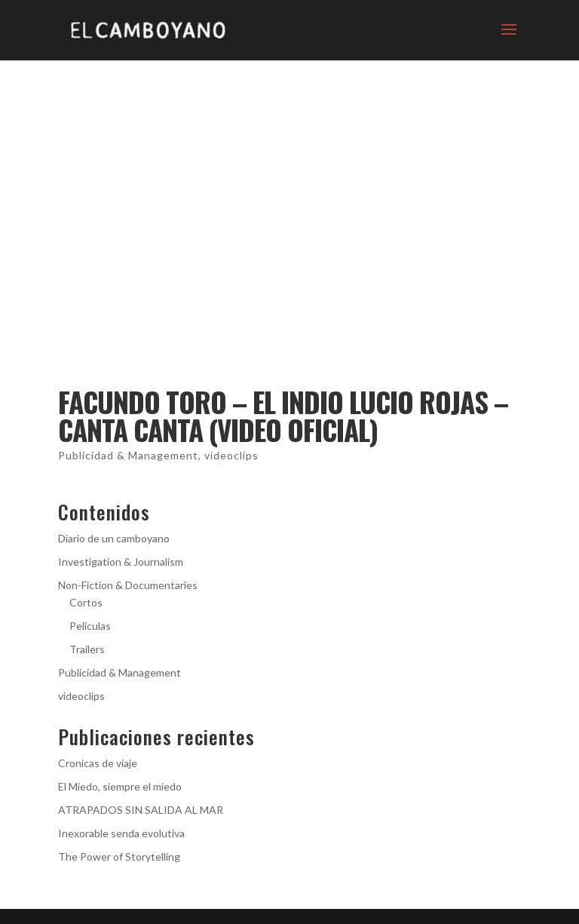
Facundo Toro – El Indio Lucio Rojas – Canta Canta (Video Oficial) (283, 416)
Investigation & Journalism (121, 562)
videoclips (231, 455)
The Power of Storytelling (119, 856)
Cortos (86, 602)
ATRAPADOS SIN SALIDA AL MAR (141, 810)
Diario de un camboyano (114, 538)
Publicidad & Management (128, 455)
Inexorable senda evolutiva (121, 833)
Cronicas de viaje (98, 763)
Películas (90, 626)
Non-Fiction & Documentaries (128, 585)
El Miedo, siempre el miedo (120, 786)
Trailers (87, 649)
